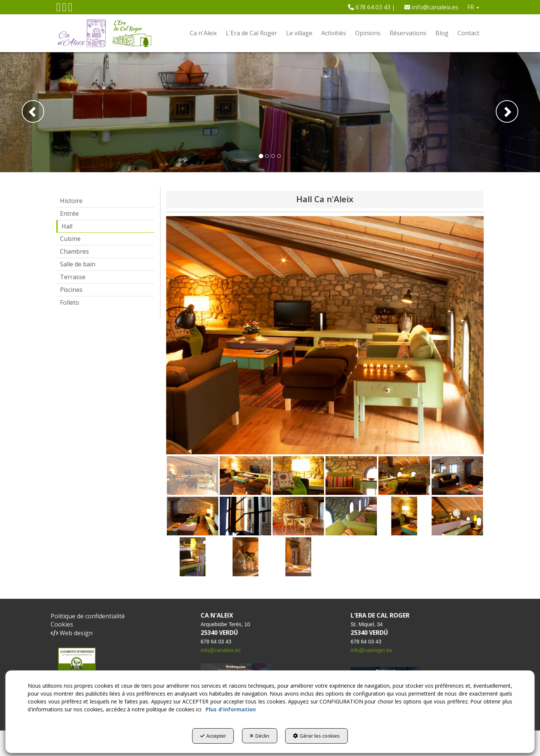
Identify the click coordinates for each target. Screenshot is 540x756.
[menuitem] (372, 7)
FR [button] (473, 7)
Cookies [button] (62, 624)
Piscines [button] (71, 290)
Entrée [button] (69, 213)
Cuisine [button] (70, 239)
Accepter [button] (204, 738)
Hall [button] (67, 226)
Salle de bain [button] (78, 264)
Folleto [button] (70, 302)
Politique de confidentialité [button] (88, 616)
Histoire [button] (71, 201)
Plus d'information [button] (231, 711)
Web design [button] (72, 633)
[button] (58, 9)
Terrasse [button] (73, 277)
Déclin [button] (259, 738)
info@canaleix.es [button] (431, 7)
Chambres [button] (74, 251)
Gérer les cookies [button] (325, 738)
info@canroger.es (371, 650)
